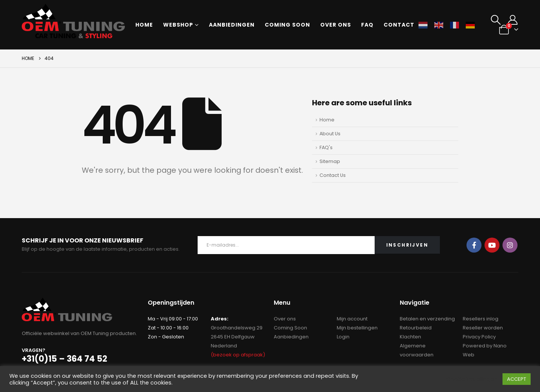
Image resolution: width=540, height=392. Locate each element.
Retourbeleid (416, 328)
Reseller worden (483, 328)
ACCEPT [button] (517, 379)
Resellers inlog (481, 319)
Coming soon (287, 25)
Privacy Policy (479, 337)
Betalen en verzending (427, 319)
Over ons (336, 25)
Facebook (474, 245)
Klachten (410, 337)
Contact (399, 25)
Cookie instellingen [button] (472, 379)
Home (144, 25)
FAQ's (326, 147)
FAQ (367, 25)
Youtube (492, 245)
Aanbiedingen (232, 25)
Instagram (510, 245)
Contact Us (333, 175)
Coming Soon (290, 328)
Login (343, 337)
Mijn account (352, 319)
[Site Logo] (73, 21)
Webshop (178, 25)
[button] (496, 20)
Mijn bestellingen (357, 328)
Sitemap (330, 161)
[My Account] (512, 20)
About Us (330, 134)
